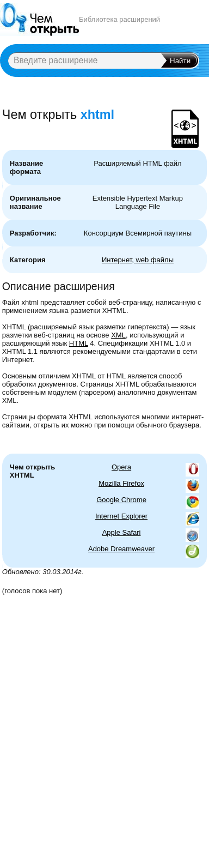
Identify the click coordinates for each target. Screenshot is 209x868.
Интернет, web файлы (138, 260)
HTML (79, 343)
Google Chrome (121, 500)
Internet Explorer (121, 516)
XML (118, 335)
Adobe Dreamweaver (121, 549)
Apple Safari (122, 532)
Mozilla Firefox (121, 483)
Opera (121, 467)
